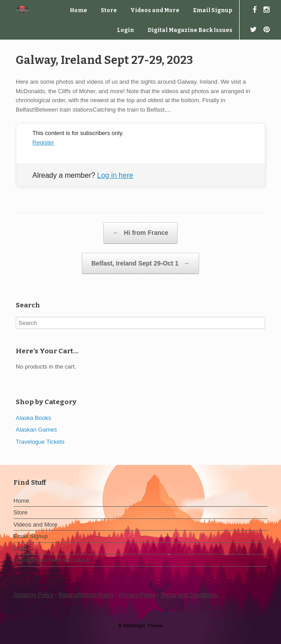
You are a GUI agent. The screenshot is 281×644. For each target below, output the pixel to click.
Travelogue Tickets (40, 442)
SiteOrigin (134, 626)
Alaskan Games (36, 430)
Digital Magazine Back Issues (190, 30)
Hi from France (141, 233)
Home (78, 10)
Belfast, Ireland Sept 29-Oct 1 (140, 264)
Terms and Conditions (190, 595)
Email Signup (213, 10)
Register (43, 142)
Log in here (115, 175)
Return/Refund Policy (86, 595)
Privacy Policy (137, 595)
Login (125, 30)
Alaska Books (33, 418)
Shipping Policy (33, 595)
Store (109, 10)
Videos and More (155, 10)
